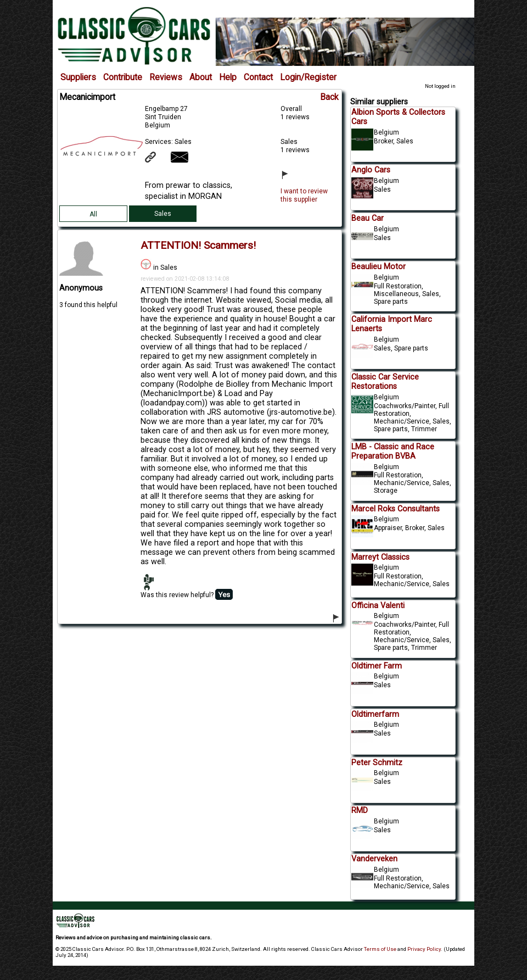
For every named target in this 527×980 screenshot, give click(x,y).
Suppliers (78, 77)
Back (329, 97)
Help (228, 77)
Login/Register (308, 77)
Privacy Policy (424, 949)
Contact (258, 77)
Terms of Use (380, 949)
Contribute (123, 77)
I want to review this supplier (304, 195)
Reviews (166, 77)
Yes (224, 595)
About (201, 77)
